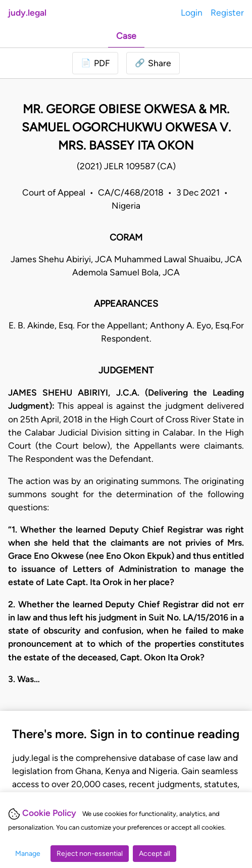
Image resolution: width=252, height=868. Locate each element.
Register (227, 12)
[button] (153, 63)
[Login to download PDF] (95, 63)
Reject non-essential (90, 854)
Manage (28, 854)
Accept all (155, 854)
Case (126, 36)
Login (192, 12)
